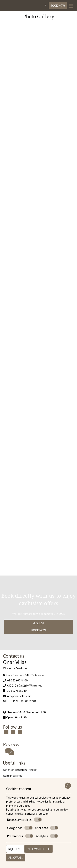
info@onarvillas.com (19, 696)
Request (38, 623)
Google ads (20, 828)
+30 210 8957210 (17, 685)
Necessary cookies (25, 820)
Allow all (16, 858)
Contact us (14, 656)
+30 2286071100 (17, 680)
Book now (58, 6)
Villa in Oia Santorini (15, 668)
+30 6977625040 (16, 690)
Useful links (14, 763)
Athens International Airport (20, 769)
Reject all (15, 849)
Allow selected (39, 849)
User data (47, 828)
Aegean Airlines (13, 775)
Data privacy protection (34, 814)
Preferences (20, 836)
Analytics (47, 836)
